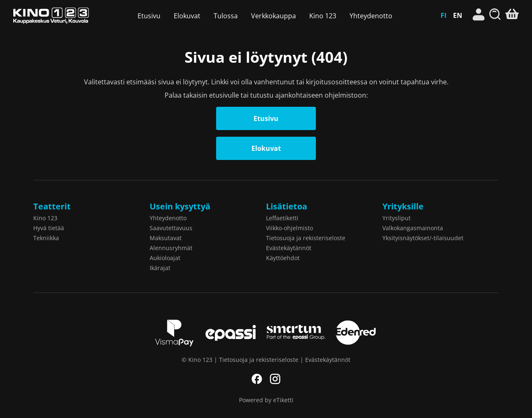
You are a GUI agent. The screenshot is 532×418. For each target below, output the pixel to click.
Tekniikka (46, 238)
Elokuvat (187, 16)
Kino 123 (51, 16)
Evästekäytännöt (289, 248)
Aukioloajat (165, 258)
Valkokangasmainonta (413, 228)
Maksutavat (166, 238)
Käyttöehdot (283, 258)
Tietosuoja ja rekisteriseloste (306, 238)
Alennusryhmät (171, 248)
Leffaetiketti (282, 218)
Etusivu (149, 16)
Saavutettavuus (171, 228)
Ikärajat (160, 268)
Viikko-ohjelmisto (289, 228)
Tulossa (226, 16)
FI (443, 15)
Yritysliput (397, 218)
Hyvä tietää (49, 228)
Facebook (257, 379)
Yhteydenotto (371, 16)
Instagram (275, 379)
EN (458, 15)
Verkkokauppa (273, 16)
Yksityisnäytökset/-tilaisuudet (423, 238)
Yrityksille (403, 206)
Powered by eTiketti (266, 400)
